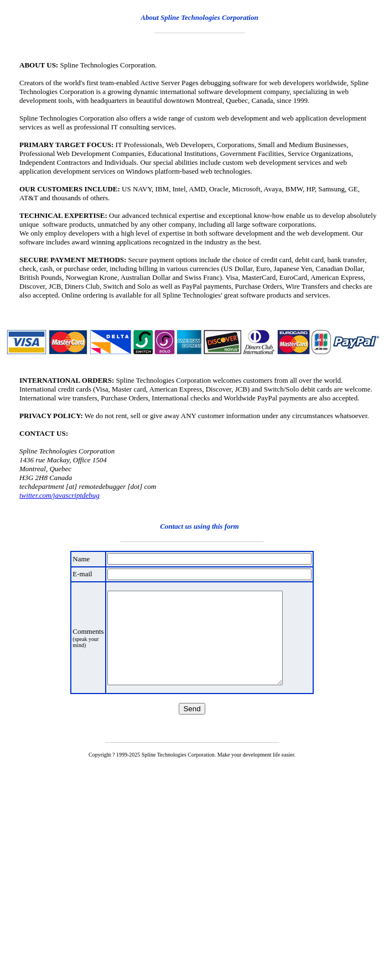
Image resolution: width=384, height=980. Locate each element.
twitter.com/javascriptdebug (59, 495)
